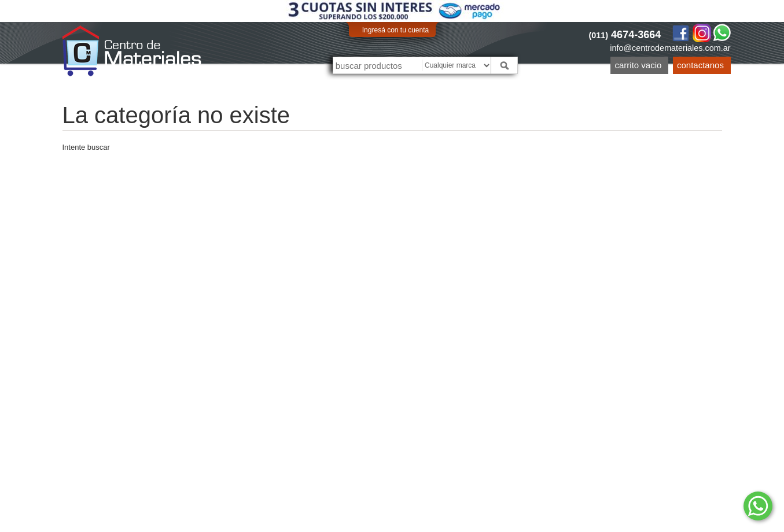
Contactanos (700, 65)
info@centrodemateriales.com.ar (670, 48)
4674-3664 (625, 35)
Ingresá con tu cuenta (395, 30)
